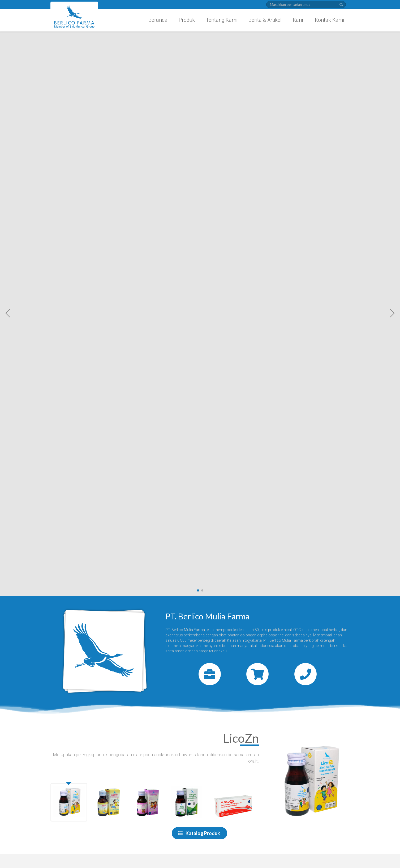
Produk (187, 20)
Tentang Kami (222, 20)
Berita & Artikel (265, 20)
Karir (298, 20)
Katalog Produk (199, 833)
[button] (8, 313)
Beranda (158, 20)
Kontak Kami (329, 20)
